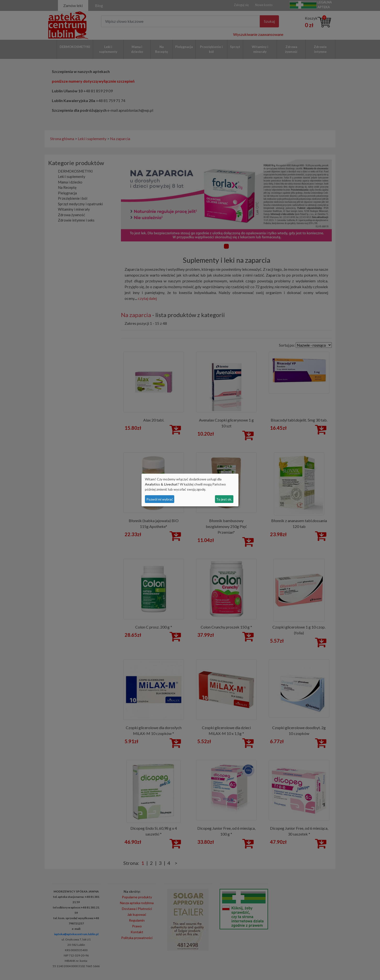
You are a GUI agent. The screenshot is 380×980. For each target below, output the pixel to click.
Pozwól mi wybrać (160, 499)
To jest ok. (224, 499)
